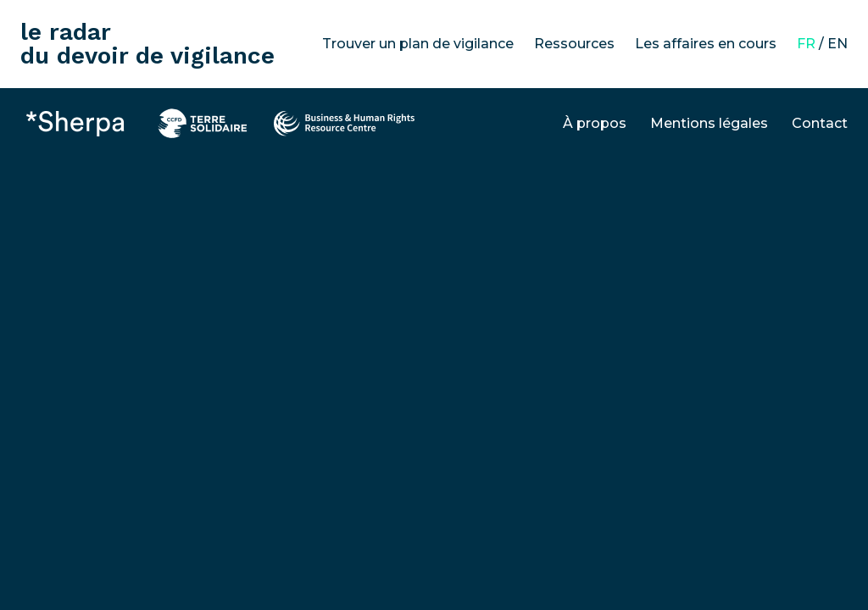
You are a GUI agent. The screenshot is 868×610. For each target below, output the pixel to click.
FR (806, 44)
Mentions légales (709, 123)
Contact (820, 123)
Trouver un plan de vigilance (418, 44)
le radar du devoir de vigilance (147, 44)
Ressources (574, 44)
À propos (595, 123)
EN (837, 44)
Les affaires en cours (706, 44)
